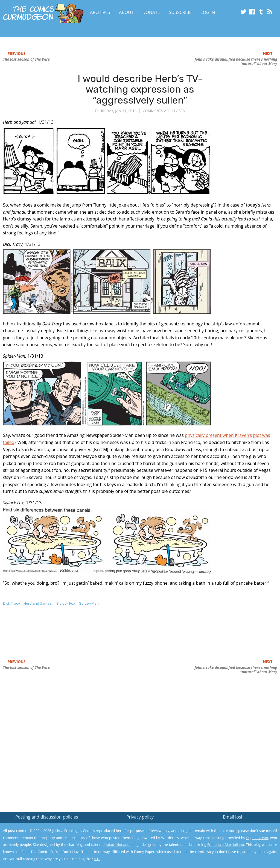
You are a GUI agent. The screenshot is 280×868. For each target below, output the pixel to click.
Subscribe (180, 12)
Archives (100, 12)
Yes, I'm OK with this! (234, 848)
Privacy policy (140, 817)
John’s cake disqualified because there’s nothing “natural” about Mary (236, 61)
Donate (151, 12)
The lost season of (26, 59)
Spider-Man (89, 603)
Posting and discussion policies (47, 817)
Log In (208, 12)
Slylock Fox (66, 603)
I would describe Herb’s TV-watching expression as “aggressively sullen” (140, 89)
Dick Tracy (11, 603)
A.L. (97, 859)
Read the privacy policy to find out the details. (231, 834)
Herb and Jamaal (38, 603)
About (126, 12)
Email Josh (233, 817)
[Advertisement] (103, 639)
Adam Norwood (119, 845)
